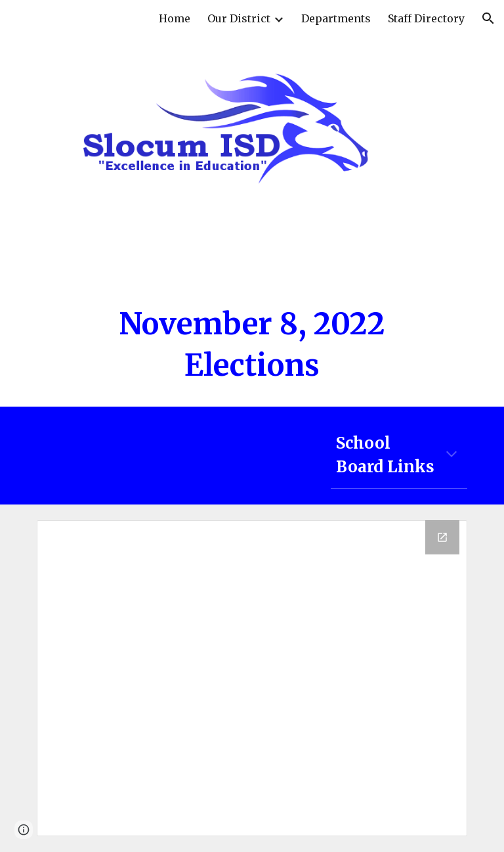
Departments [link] (336, 18)
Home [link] (175, 18)
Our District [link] (239, 18)
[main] (252, 345)
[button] (488, 18)
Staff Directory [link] (426, 18)
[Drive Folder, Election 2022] (252, 678)
